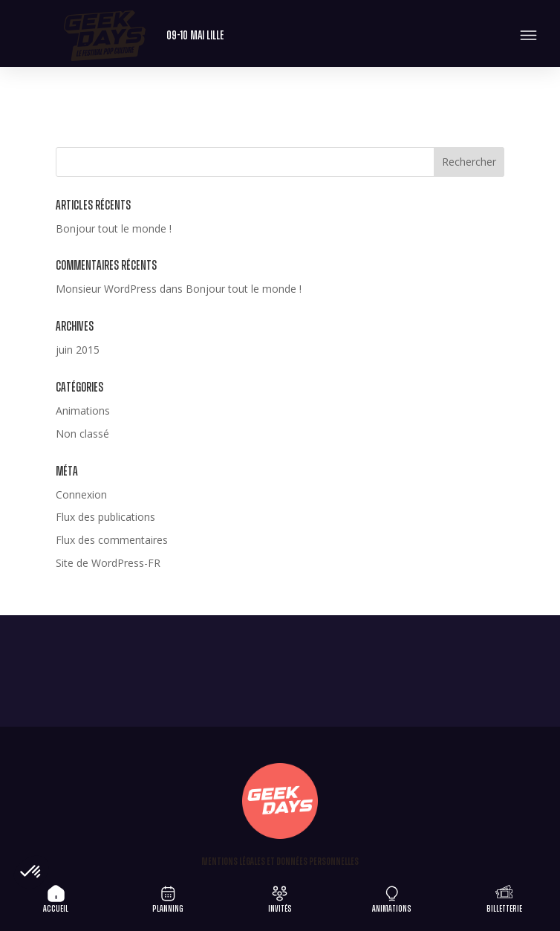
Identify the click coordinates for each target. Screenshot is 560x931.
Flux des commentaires (112, 540)
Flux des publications (105, 517)
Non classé (82, 434)
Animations (83, 411)
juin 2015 (78, 350)
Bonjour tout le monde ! (114, 228)
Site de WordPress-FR (108, 563)
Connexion (81, 494)
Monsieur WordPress (106, 289)
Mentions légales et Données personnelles (280, 862)
